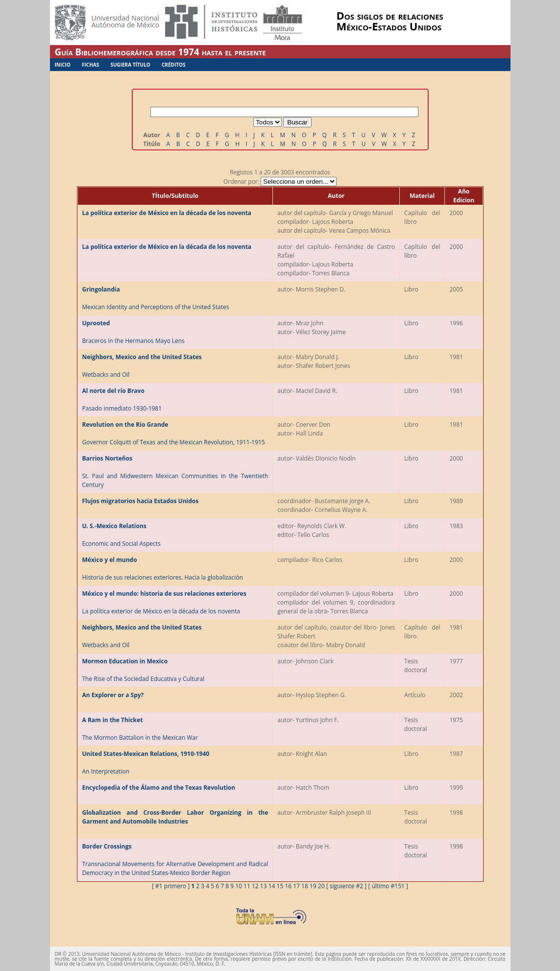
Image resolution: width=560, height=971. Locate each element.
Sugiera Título (130, 65)
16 (288, 886)
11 (247, 886)
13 (264, 886)
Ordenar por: (280, 182)
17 (296, 886)
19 (313, 886)
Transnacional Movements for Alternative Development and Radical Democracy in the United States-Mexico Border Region (175, 860)
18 (305, 886)
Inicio (63, 65)
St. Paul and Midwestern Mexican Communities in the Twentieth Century (175, 472)
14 (272, 886)
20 (321, 886)
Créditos (174, 65)
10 (239, 886)
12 (255, 886)
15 (280, 886)
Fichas (90, 65)
